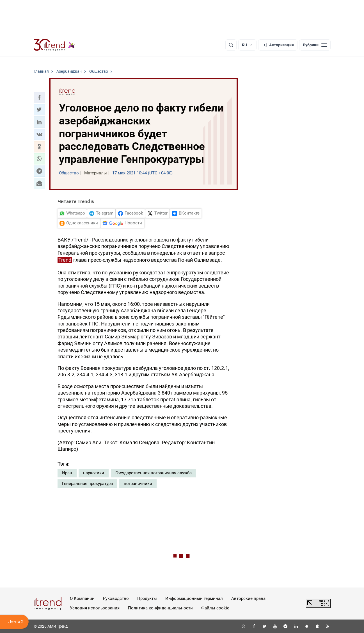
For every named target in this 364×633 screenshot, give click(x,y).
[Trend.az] (54, 45)
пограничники (138, 484)
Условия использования (95, 608)
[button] (39, 97)
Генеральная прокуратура (87, 484)
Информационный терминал (194, 598)
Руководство (116, 598)
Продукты (147, 598)
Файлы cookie (215, 608)
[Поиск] (231, 45)
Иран (67, 473)
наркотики (94, 473)
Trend (65, 260)
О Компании (82, 598)
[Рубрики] (315, 45)
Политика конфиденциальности (160, 608)
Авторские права (248, 598)
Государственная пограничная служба (154, 473)
